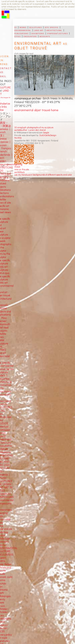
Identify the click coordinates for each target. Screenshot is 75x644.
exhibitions (38, 33)
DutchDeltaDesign (48, 135)
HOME (17, 167)
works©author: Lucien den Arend (30, 130)
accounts (45, 36)
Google (46, 132)
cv (15, 27)
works (23, 27)
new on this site (22, 169)
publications (21, 33)
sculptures (35, 27)
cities (17, 36)
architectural (54, 30)
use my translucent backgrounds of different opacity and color (43, 175)
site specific (52, 27)
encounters (30, 36)
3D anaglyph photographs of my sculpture (34, 127)
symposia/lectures (57, 33)
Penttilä (18, 138)
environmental (23, 30)
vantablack (19, 172)
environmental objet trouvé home (36, 110)
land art (39, 30)
